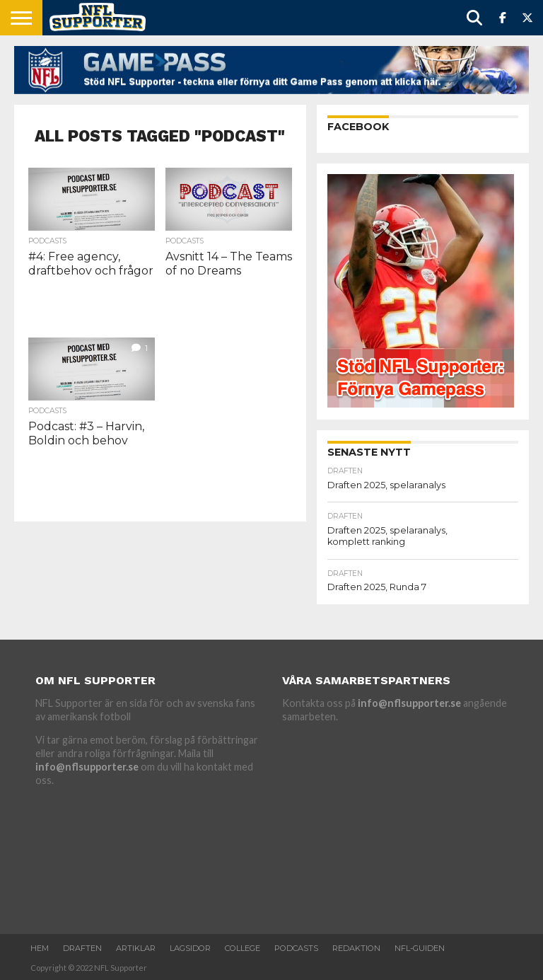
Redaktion (356, 948)
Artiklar (136, 948)
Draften (82, 948)
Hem (40, 948)
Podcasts (296, 948)
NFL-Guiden (420, 948)
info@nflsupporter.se (87, 767)
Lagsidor (190, 948)
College (243, 948)
